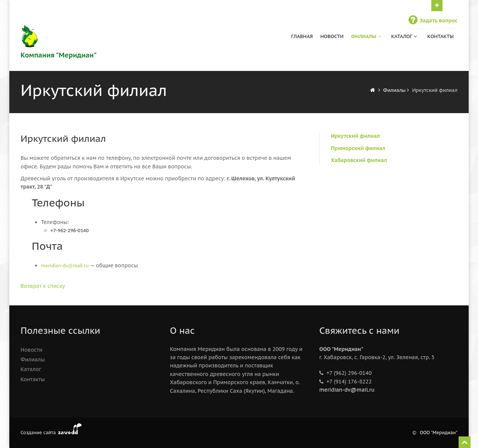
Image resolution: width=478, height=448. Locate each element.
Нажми (437, 5)
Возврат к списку (43, 286)
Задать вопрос (432, 21)
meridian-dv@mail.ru (347, 390)
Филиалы (367, 36)
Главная (302, 36)
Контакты (440, 36)
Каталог (405, 36)
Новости (332, 36)
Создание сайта (38, 433)
